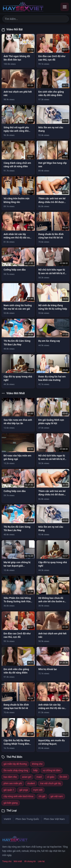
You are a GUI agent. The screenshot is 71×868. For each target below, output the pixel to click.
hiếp (35, 770)
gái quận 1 (9, 790)
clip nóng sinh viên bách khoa (18, 796)
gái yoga (24, 790)
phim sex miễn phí (13, 783)
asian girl (27, 777)
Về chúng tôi (30, 861)
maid (39, 777)
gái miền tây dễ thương (15, 764)
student (31, 783)
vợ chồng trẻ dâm (52, 770)
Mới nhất (18, 861)
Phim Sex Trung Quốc (27, 819)
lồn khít (63, 777)
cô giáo (51, 777)
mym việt (38, 790)
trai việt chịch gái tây (50, 783)
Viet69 (7, 819)
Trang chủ (7, 861)
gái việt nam (57, 796)
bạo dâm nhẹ (10, 777)
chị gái (42, 796)
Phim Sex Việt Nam (54, 819)
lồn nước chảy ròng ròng (16, 770)
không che (37, 764)
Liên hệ (41, 861)
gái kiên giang (11, 803)
